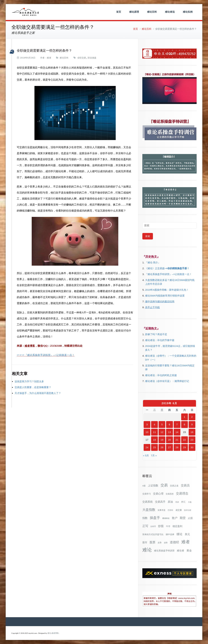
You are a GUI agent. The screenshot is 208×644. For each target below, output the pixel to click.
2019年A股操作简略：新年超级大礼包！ (167, 290)
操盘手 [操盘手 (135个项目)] (155, 518)
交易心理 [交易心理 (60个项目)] (158, 494)
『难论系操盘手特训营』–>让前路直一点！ (168, 274)
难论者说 (170, 12)
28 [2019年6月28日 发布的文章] (177, 447)
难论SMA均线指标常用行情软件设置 (165, 296)
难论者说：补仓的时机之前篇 (161, 375)
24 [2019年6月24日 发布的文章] (147, 447)
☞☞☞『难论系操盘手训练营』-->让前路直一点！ (46, 355)
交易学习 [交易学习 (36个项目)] (147, 494)
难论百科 (152, 12)
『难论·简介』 (153, 262)
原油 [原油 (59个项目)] (170, 502)
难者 (49, 58)
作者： (44, 58)
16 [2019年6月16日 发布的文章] (192, 432)
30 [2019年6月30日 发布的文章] (192, 447)
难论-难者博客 (53, 633)
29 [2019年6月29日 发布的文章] (184, 447)
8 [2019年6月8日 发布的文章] (185, 424)
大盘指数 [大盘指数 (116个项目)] (149, 510)
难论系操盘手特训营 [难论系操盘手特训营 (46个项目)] (164, 551)
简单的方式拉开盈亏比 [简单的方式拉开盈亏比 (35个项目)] (153, 534)
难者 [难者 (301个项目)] (186, 542)
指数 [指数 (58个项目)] (145, 518)
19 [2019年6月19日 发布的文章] (162, 440)
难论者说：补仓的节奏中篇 (160, 340)
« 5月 (146, 455)
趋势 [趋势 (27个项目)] (166, 543)
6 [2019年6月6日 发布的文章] (170, 424)
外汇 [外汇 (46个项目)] (183, 502)
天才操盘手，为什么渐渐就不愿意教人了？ (38, 393)
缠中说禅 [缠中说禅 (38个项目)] (170, 534)
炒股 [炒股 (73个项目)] (161, 526)
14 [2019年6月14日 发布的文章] (177, 432)
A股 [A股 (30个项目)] (144, 486)
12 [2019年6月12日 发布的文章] (162, 432)
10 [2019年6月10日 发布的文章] (147, 432)
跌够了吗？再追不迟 (156, 334)
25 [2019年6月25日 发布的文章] (155, 447)
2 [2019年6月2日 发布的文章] (192, 417)
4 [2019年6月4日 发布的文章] (154, 424)
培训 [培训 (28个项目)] (177, 502)
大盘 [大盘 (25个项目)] (190, 502)
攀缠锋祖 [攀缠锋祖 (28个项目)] (166, 518)
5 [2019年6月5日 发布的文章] (162, 424)
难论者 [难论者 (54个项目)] (180, 551)
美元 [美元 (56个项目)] (187, 534)
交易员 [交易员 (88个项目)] (185, 485)
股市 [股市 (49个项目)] (145, 542)
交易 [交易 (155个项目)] (164, 485)
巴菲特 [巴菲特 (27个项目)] (170, 510)
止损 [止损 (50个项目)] (190, 518)
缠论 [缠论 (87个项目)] (179, 534)
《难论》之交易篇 (155, 268)
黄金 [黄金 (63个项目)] (189, 550)
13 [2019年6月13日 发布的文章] (169, 432)
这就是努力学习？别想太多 (29, 381)
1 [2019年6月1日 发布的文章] (185, 417)
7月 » (154, 455)
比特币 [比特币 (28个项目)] (153, 526)
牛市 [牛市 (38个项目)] (168, 526)
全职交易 (82, 58)
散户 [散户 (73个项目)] (175, 518)
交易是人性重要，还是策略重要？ (33, 387)
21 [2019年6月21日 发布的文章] (177, 440)
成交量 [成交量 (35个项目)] (179, 510)
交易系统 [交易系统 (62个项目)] (148, 502)
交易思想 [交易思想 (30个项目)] (170, 494)
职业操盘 (92, 58)
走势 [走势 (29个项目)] (160, 543)
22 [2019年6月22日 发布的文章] (184, 440)
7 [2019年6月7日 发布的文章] (177, 424)
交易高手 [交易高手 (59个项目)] (160, 502)
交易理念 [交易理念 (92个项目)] (182, 493)
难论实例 (188, 12)
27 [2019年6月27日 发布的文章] (169, 447)
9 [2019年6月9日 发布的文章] (192, 424)
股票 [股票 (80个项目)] (152, 542)
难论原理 (134, 12)
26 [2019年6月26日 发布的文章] (162, 447)
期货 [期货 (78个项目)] (183, 518)
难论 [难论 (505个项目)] (147, 550)
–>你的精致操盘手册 (176, 268)
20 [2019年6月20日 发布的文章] (169, 440)
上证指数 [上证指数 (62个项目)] (153, 485)
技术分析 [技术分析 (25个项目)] (188, 510)
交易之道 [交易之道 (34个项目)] (174, 486)
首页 (119, 12)
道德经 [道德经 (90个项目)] (174, 542)
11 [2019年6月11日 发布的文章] (155, 432)
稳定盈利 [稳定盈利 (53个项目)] (177, 526)
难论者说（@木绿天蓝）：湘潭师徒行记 (167, 381)
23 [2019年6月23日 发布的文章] (192, 440)
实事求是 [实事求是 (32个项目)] (162, 510)
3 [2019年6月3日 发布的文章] (147, 424)
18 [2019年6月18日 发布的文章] (155, 440)
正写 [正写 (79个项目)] (145, 526)
